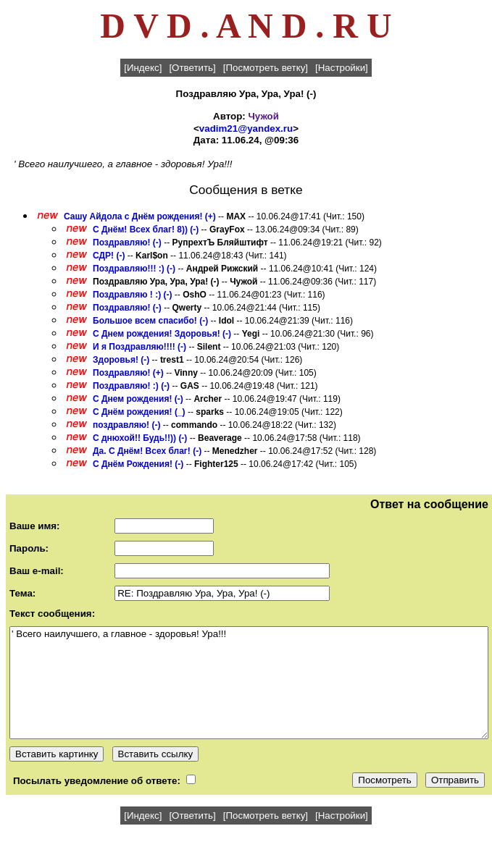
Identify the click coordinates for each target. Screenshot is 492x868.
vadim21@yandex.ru (246, 128)
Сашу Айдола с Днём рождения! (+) (140, 216)
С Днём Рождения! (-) (138, 464)
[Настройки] (342, 68)
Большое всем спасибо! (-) (150, 321)
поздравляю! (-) (126, 425)
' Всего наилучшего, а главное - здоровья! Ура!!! (249, 683)
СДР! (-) (109, 256)
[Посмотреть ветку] (266, 68)
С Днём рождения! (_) (139, 412)
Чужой (264, 116)
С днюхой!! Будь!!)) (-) (140, 438)
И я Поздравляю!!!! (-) (139, 347)
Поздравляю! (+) (128, 373)
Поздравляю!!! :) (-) (134, 269)
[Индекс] (143, 68)
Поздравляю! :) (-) (131, 386)
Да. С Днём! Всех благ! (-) (147, 451)
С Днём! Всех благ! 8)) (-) (146, 229)
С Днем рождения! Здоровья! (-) (162, 334)
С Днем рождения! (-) (138, 399)
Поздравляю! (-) (127, 243)
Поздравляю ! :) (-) (132, 295)
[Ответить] (192, 68)
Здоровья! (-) (121, 360)
